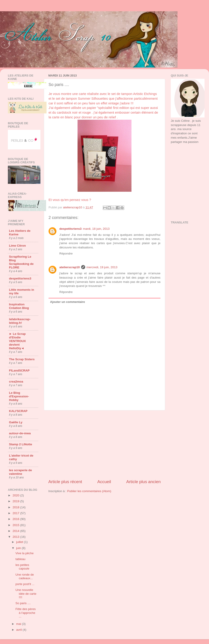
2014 (16, 531)
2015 (16, 525)
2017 (16, 513)
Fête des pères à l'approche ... (26, 613)
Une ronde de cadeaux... (25, 576)
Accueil (104, 482)
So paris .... (23, 603)
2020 (16, 495)
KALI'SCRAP (18, 411)
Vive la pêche (25, 553)
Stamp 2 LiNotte (21, 444)
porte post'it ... (25, 584)
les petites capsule (22, 567)
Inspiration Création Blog (19, 306)
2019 (16, 501)
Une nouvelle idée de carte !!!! (26, 593)
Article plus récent (65, 482)
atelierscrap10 (70, 267)
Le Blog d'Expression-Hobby (19, 396)
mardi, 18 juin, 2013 (96, 229)
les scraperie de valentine (20, 472)
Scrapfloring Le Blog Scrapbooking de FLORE (21, 262)
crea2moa (16, 382)
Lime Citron (17, 246)
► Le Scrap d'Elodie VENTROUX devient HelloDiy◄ (17, 341)
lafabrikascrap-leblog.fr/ (20, 321)
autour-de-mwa (20, 433)
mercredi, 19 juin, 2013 (102, 267)
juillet (20, 542)
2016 (16, 519)
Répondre (66, 253)
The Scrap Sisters (22, 359)
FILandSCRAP (19, 370)
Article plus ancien (143, 482)
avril (19, 630)
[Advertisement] (186, 165)
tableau (20, 559)
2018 (16, 507)
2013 (16, 537)
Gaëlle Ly (16, 422)
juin (19, 548)
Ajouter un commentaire (68, 302)
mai (19, 624)
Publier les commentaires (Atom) (89, 491)
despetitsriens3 (70, 229)
